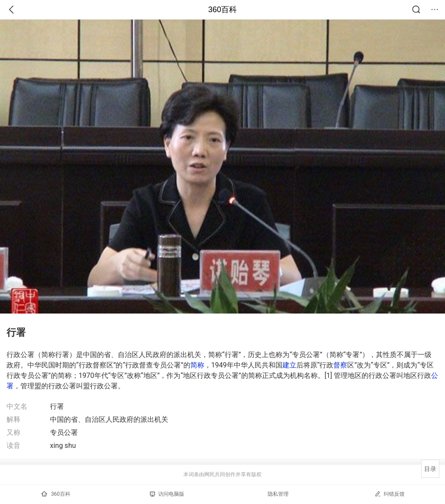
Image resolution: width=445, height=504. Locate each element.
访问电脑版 (167, 494)
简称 (197, 365)
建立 (289, 365)
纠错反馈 (390, 494)
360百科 (222, 10)
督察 (340, 365)
